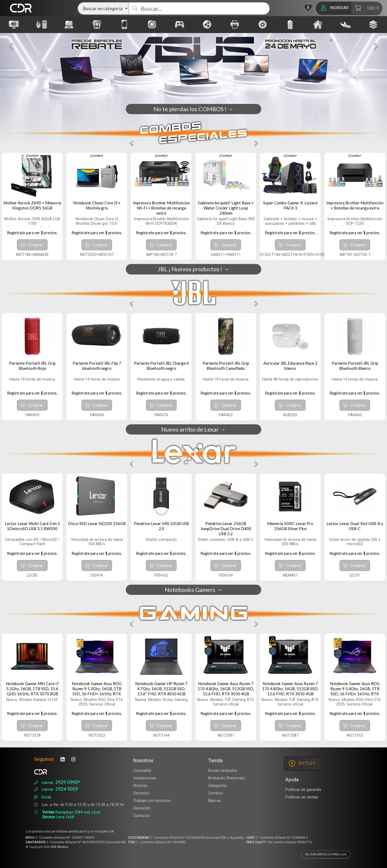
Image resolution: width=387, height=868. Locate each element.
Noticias (140, 786)
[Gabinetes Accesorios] (45, 25)
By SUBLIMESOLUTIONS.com (326, 854)
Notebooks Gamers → (193, 590)
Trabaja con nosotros (152, 801)
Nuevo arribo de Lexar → (193, 429)
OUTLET (302, 763)
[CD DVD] (266, 25)
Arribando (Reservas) (226, 778)
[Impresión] (239, 25)
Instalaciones (145, 778)
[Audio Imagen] (17, 25)
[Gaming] (183, 25)
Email (42, 797)
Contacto (141, 816)
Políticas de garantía (303, 790)
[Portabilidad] (101, 25)
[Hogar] (321, 25)
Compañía (142, 771)
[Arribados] (349, 25)
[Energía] (294, 25)
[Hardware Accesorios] (156, 25)
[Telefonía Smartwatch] (128, 25)
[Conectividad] (211, 25)
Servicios (141, 793)
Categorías (217, 786)
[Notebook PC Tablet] (73, 25)
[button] (331, 40)
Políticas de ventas (302, 797)
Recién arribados (223, 771)
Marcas (214, 801)
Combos (215, 793)
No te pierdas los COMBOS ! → (193, 109)
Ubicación (142, 808)
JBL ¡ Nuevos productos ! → (193, 269)
